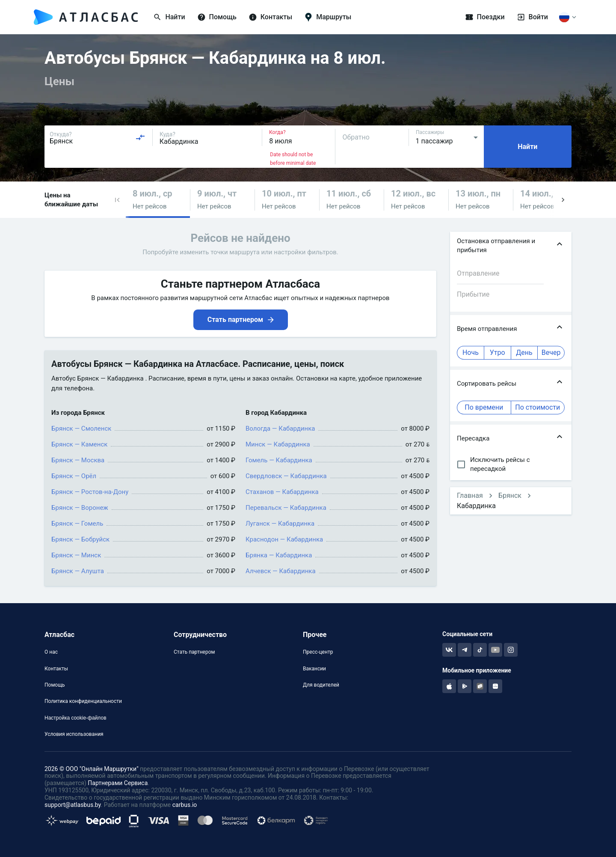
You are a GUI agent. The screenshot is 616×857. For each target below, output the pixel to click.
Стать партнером (194, 652)
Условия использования (74, 734)
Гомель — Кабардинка (279, 460)
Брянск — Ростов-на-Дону (90, 492)
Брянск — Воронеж (80, 508)
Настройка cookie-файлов (76, 718)
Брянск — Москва (78, 460)
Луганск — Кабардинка (280, 524)
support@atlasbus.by (73, 805)
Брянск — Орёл (74, 476)
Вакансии (314, 669)
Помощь (55, 685)
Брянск (510, 495)
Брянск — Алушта (78, 571)
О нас (51, 652)
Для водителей (321, 685)
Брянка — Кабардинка (279, 555)
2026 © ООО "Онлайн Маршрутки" (92, 769)
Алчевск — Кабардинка (281, 571)
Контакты (56, 669)
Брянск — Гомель (77, 524)
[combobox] (98, 137)
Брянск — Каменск (79, 444)
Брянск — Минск (76, 555)
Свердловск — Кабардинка (286, 476)
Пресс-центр (318, 652)
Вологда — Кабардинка (280, 428)
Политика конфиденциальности (83, 701)
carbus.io (185, 805)
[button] (117, 200)
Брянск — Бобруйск (80, 539)
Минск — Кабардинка (278, 444)
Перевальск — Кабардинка (286, 508)
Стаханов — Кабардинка (282, 492)
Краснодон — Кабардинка (284, 539)
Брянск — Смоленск (81, 428)
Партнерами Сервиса (118, 783)
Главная (470, 495)
